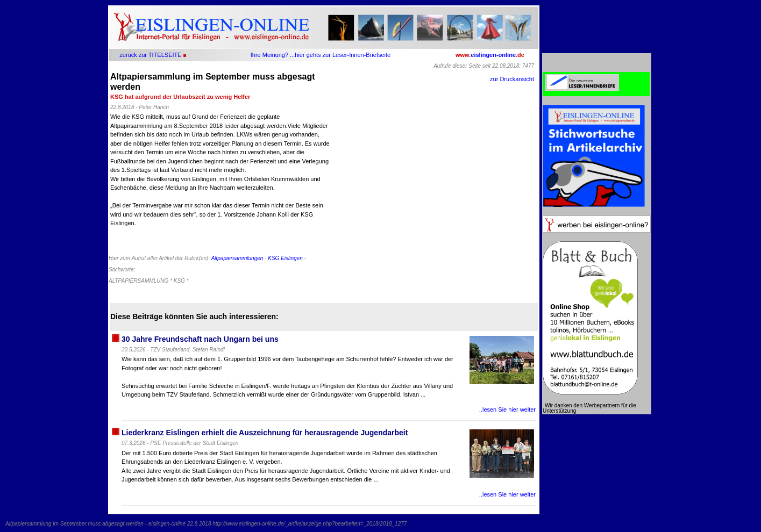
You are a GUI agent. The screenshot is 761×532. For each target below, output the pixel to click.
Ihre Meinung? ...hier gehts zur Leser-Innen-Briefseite (321, 55)
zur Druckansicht (512, 79)
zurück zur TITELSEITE (150, 55)
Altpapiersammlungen (237, 258)
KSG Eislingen (285, 258)
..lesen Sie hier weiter (507, 409)
